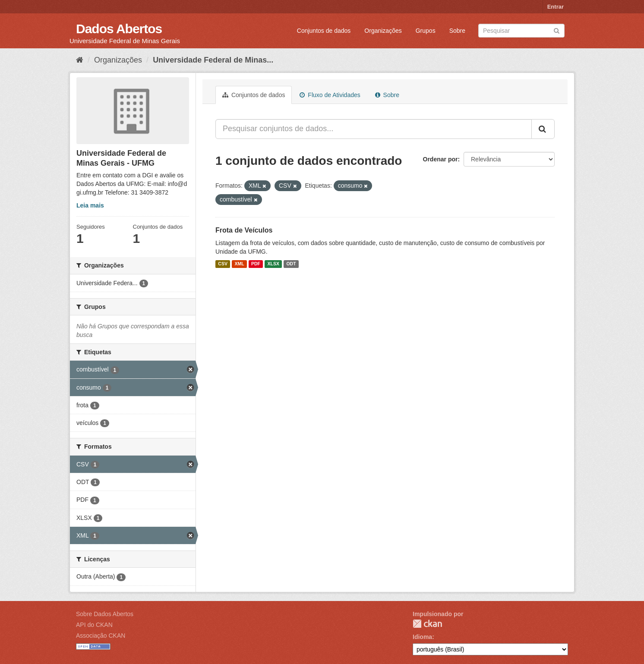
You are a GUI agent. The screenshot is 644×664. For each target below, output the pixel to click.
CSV (223, 264)
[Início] (80, 60)
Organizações (383, 31)
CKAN (427, 624)
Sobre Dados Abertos (105, 614)
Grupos (426, 31)
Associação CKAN (101, 636)
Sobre (457, 31)
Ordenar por (440, 159)
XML (239, 264)
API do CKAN (94, 625)
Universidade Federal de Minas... (213, 60)
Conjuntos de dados (324, 31)
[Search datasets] (521, 31)
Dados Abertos (119, 29)
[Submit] (557, 30)
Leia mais (90, 205)
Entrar (556, 7)
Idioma (422, 637)
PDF (256, 264)
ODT (291, 264)
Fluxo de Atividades (330, 95)
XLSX (273, 264)
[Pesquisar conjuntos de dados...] (374, 129)
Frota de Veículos (244, 230)
